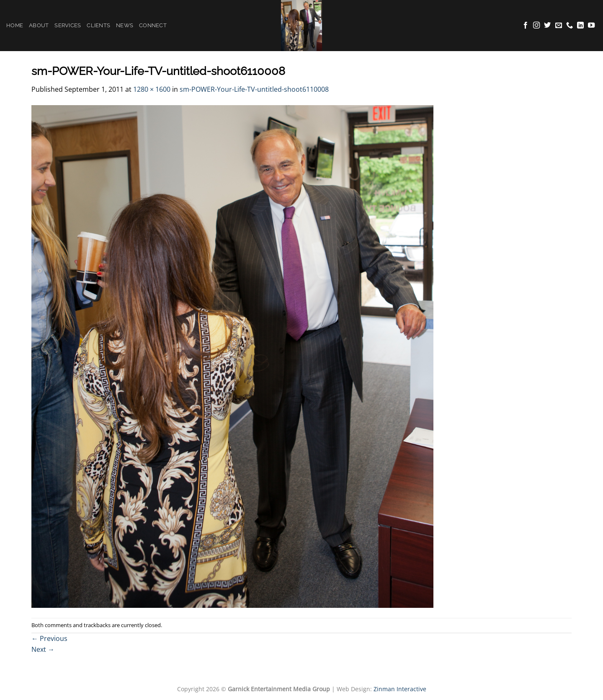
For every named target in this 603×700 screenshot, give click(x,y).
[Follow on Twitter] (547, 26)
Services (68, 25)
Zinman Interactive (400, 689)
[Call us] (569, 26)
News (125, 25)
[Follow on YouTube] (591, 26)
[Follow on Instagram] (536, 26)
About (39, 25)
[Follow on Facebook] (526, 26)
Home (15, 25)
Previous (49, 638)
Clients (98, 25)
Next (43, 649)
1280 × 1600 (152, 89)
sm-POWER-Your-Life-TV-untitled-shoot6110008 (254, 89)
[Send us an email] (559, 26)
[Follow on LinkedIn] (580, 26)
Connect (153, 25)
